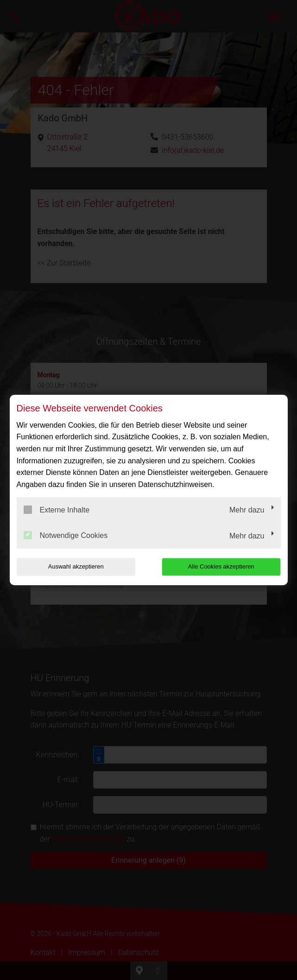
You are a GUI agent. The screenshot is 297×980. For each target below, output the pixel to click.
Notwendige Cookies (66, 535)
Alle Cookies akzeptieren (221, 566)
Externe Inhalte (57, 510)
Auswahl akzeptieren (76, 566)
